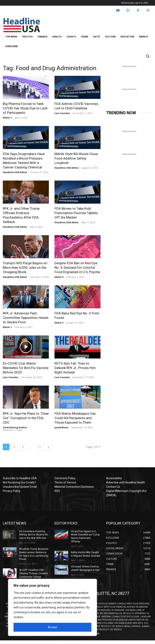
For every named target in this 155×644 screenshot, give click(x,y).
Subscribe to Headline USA (20, 478)
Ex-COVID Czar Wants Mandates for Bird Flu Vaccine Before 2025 (26, 368)
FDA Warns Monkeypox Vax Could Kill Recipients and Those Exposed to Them (75, 418)
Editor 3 (59, 277)
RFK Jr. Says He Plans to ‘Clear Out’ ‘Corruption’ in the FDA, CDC (26, 418)
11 (40, 447)
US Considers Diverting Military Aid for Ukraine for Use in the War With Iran (34, 535)
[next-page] (49, 447)
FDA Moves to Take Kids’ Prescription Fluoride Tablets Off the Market (76, 213)
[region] (52, 607)
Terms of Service (65, 482)
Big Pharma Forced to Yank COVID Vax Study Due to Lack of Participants (25, 108)
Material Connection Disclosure (74, 487)
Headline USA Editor (15, 172)
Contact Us (113, 487)
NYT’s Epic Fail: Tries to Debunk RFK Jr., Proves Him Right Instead (75, 368)
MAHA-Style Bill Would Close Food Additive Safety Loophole (76, 158)
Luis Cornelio (62, 113)
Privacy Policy (12, 491)
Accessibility (114, 478)
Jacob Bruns (61, 427)
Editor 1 (7, 118)
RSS (57, 491)
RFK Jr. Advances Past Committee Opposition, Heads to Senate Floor (26, 318)
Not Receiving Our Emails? (19, 482)
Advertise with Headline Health (126, 482)
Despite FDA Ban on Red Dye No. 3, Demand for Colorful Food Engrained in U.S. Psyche (77, 268)
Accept (53, 627)
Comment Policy (65, 478)
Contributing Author (15, 427)
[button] (147, 56)
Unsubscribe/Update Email (20, 487)
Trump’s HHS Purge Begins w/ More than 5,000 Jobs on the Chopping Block (25, 268)
